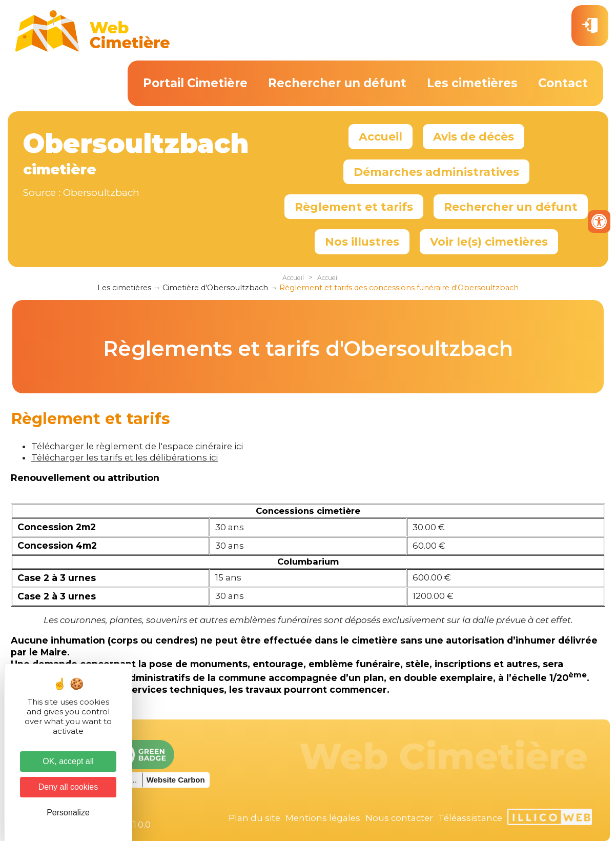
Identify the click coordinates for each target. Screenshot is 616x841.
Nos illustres (362, 242)
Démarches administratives (436, 172)
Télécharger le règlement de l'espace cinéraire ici (137, 446)
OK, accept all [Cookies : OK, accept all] (68, 761)
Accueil (381, 136)
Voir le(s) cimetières (489, 242)
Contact (563, 83)
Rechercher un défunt (337, 83)
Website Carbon (176, 780)
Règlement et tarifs (354, 207)
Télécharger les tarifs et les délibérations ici (125, 457)
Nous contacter (399, 818)
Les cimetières (472, 83)
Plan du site (254, 818)
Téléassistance (470, 818)
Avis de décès (474, 136)
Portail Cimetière (195, 83)
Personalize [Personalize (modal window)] (68, 813)
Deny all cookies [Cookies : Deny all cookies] (68, 787)
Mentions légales (323, 818)
